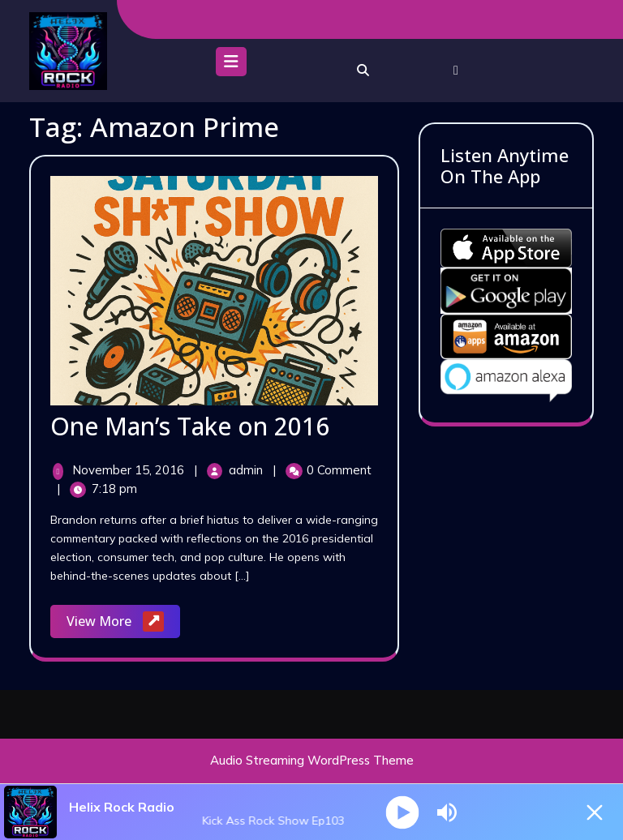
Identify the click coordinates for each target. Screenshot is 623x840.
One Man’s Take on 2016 (190, 426)
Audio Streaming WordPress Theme (312, 760)
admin (247, 470)
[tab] (231, 66)
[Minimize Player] (595, 812)
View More (123, 622)
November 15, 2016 (130, 470)
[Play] (402, 812)
